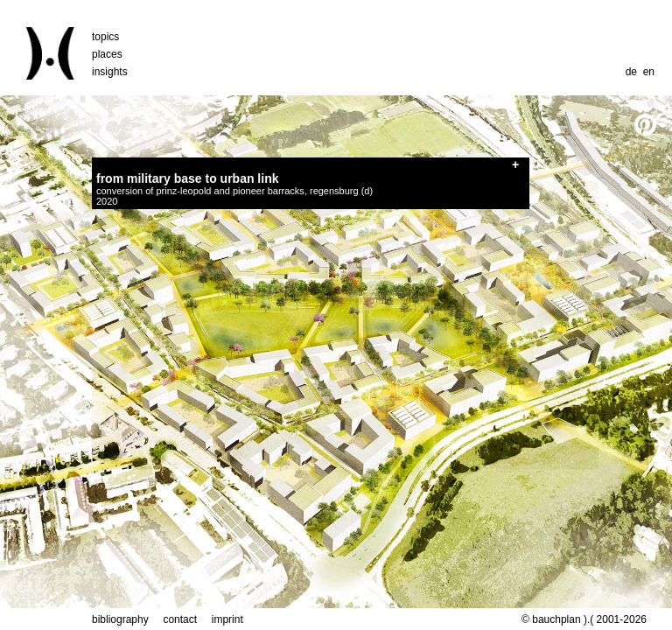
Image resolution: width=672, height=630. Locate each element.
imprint (227, 619)
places (107, 54)
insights (110, 72)
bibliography (120, 619)
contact (180, 619)
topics (105, 37)
